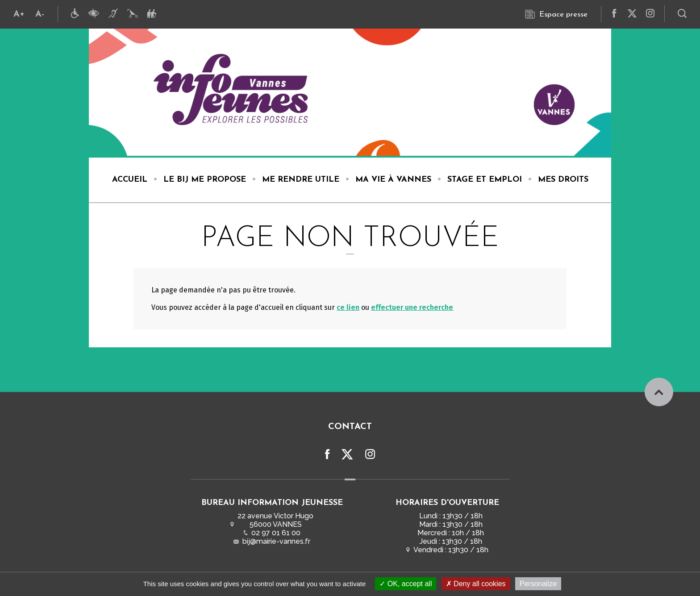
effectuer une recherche (412, 307)
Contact (350, 427)
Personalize (538, 584)
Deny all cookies (476, 584)
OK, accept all (406, 584)
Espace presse (556, 14)
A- (40, 14)
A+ (19, 14)
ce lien (348, 307)
